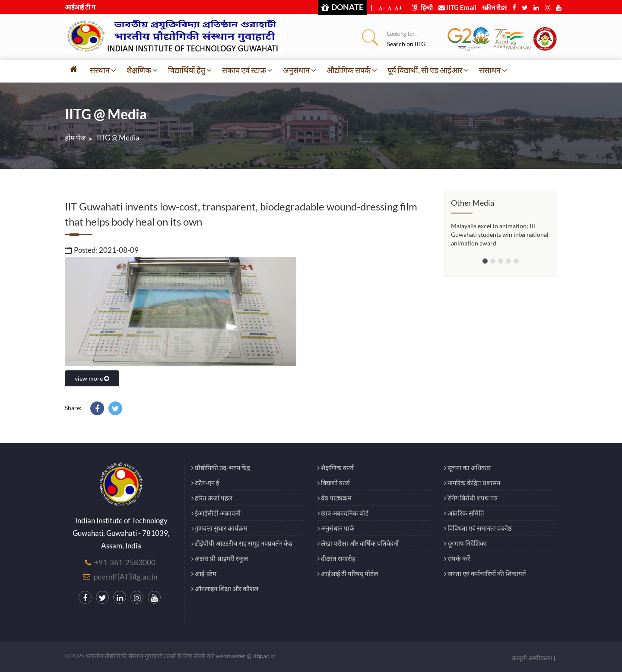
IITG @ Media (118, 138)
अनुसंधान (300, 70)
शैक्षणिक (142, 70)
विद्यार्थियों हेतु (190, 70)
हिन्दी (422, 7)
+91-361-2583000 (125, 562)
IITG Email (457, 7)
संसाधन (493, 70)
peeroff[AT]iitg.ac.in (125, 577)
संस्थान (103, 70)
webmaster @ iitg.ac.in (246, 656)
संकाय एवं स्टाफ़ (247, 70)
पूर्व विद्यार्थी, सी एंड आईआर (428, 70)
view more (92, 378)
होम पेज (75, 138)
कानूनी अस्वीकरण (532, 658)
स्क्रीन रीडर (494, 7)
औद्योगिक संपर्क (352, 70)
